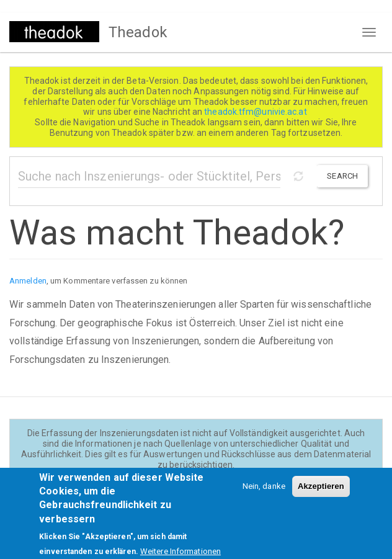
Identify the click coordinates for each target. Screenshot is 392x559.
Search (342, 176)
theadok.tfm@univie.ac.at (256, 112)
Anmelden (28, 281)
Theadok (138, 32)
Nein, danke (264, 490)
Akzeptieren (321, 490)
